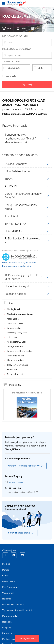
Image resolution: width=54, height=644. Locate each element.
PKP (23, 29)
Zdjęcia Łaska (14, 328)
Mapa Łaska (13, 319)
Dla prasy (7, 627)
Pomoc (6, 570)
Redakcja (7, 622)
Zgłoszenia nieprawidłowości (17, 610)
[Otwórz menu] (3, 3)
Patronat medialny (11, 616)
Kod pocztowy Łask (17, 342)
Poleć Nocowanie (11, 587)
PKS (9, 29)
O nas (5, 576)
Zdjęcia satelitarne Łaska (19, 351)
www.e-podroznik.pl (11, 262)
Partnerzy (7, 633)
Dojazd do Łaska (15, 323)
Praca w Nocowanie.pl (13, 604)
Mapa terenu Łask (16, 360)
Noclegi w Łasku (27, 638)
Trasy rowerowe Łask (17, 365)
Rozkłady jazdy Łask (17, 333)
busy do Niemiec (28, 262)
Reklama (7, 599)
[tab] (27, 138)
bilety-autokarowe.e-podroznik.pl (17, 266)
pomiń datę (11, 76)
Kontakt (6, 564)
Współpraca (8, 593)
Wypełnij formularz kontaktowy (26, 466)
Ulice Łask (12, 337)
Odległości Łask (15, 346)
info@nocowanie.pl (17, 482)
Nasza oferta (9, 581)
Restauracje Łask (15, 356)
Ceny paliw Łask (15, 374)
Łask (12, 303)
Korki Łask (12, 369)
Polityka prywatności (13, 639)
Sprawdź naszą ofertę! (21, 533)
